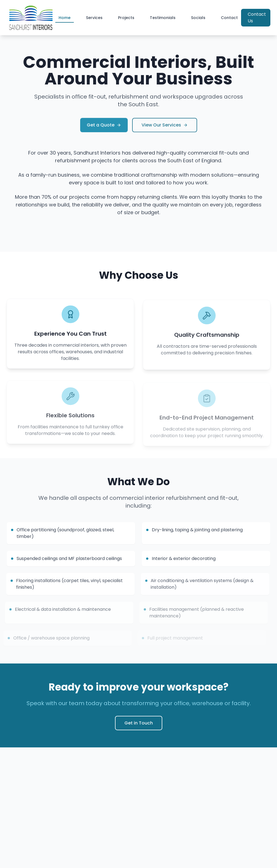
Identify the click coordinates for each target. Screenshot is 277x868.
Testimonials (163, 18)
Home (65, 19)
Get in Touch (139, 725)
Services (94, 18)
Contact (229, 18)
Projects (126, 18)
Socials (198, 18)
